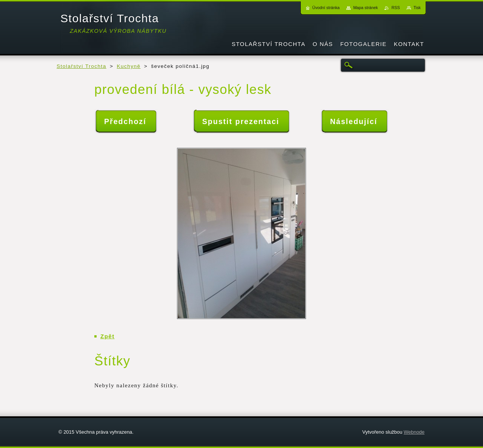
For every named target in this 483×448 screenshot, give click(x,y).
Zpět (108, 336)
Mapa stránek (365, 8)
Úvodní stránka (326, 8)
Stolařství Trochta (82, 66)
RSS (395, 8)
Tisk (417, 8)
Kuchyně (129, 66)
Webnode (414, 432)
